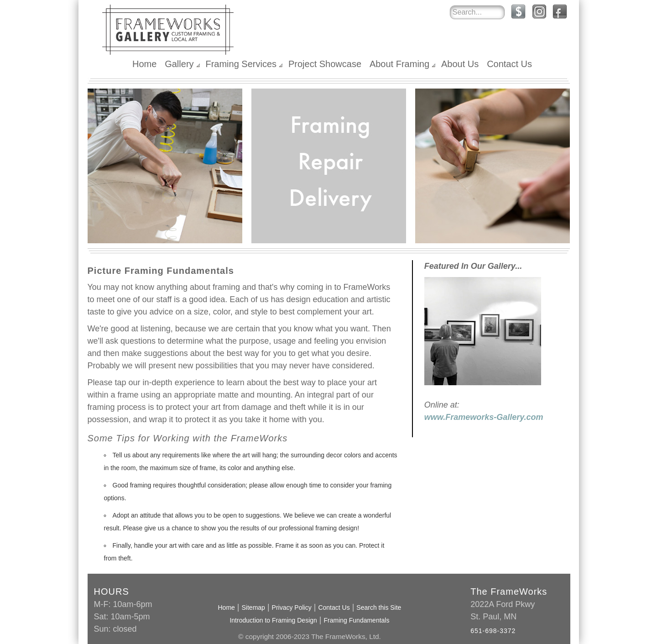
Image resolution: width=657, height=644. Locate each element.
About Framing (399, 64)
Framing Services (241, 64)
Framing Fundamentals (357, 620)
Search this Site (379, 607)
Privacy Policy (292, 607)
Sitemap (253, 607)
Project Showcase (325, 64)
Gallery (179, 64)
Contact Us (509, 64)
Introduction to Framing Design (273, 620)
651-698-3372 (493, 631)
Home (144, 64)
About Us (460, 64)
